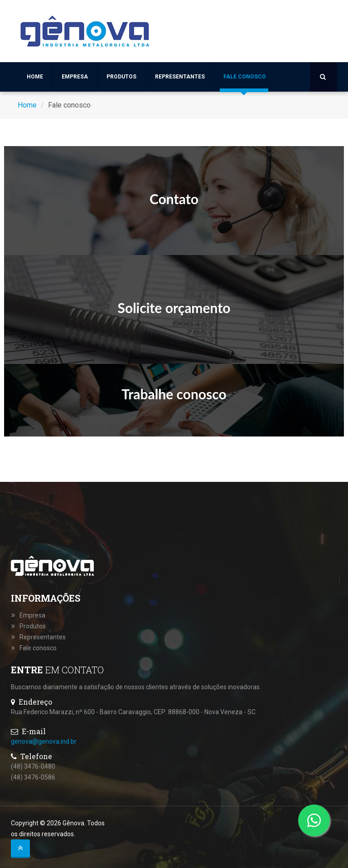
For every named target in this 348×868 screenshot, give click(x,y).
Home (35, 77)
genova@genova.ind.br (44, 741)
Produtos (121, 77)
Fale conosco (245, 77)
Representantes (180, 77)
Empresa (75, 77)
